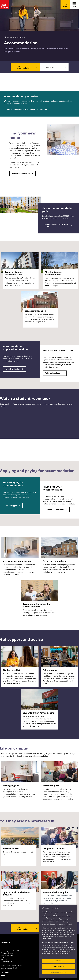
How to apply (11, 506)
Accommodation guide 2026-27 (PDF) (56, 225)
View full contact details (9, 968)
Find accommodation (21, 173)
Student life (11, 37)
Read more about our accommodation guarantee (27, 109)
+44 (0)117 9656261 (17, 966)
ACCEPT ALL (58, 961)
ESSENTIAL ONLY (58, 966)
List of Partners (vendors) (50, 956)
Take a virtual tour (53, 373)
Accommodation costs (54, 510)
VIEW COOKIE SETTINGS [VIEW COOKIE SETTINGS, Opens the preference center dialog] (58, 972)
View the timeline (13, 369)
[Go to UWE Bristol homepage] (6, 37)
